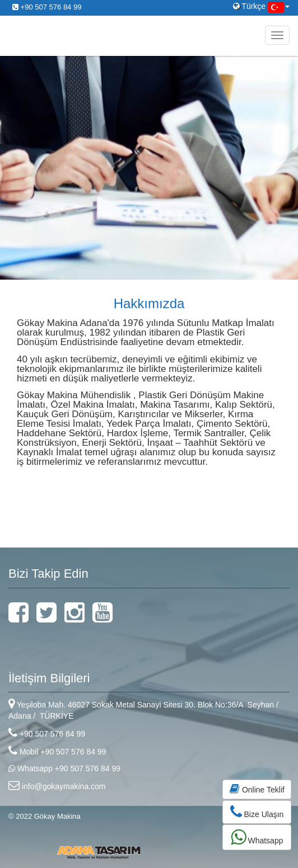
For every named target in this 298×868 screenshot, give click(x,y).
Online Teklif (257, 789)
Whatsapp (257, 837)
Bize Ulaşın (257, 812)
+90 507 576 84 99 (47, 7)
